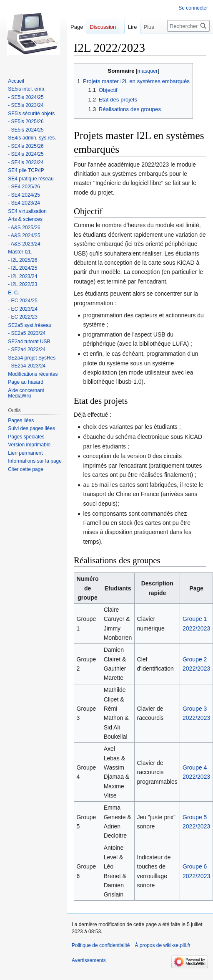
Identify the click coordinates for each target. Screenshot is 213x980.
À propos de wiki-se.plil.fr (162, 945)
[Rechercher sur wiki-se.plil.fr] (188, 43)
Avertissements (89, 960)
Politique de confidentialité (101, 945)
